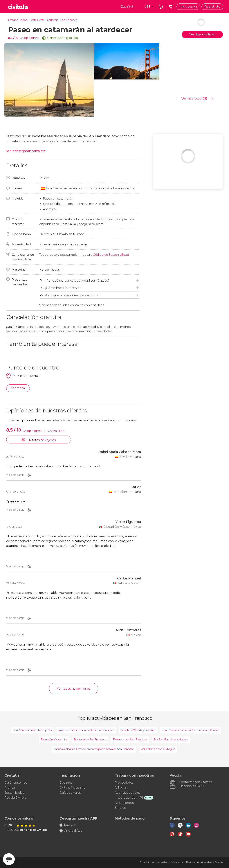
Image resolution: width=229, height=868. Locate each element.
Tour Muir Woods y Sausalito (138, 730)
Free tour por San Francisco (130, 740)
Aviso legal (177, 862)
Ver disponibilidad (202, 34)
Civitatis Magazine (72, 788)
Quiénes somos (16, 783)
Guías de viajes (70, 793)
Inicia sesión (188, 7)
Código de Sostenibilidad (111, 255)
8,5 (13, 38)
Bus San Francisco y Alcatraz (171, 740)
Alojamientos (124, 803)
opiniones (31, 38)
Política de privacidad (199, 862)
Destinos (66, 783)
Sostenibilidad (15, 793)
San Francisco (69, 20)
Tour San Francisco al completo (32, 730)
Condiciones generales (154, 862)
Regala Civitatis (15, 798)
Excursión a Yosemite (54, 740)
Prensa (10, 788)
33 (22, 38)
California (53, 20)
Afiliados (121, 788)
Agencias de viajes (128, 793)
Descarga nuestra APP (79, 818)
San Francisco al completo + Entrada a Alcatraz (190, 730)
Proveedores (124, 783)
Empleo (120, 808)
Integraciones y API (129, 798)
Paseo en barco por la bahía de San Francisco (86, 730)
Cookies (220, 862)
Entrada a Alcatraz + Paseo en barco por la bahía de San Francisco (94, 749)
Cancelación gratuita (63, 38)
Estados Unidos (18, 20)
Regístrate (212, 7)
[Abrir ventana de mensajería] (9, 859)
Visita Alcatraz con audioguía (158, 749)
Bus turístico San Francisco (90, 740)
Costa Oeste (37, 20)
